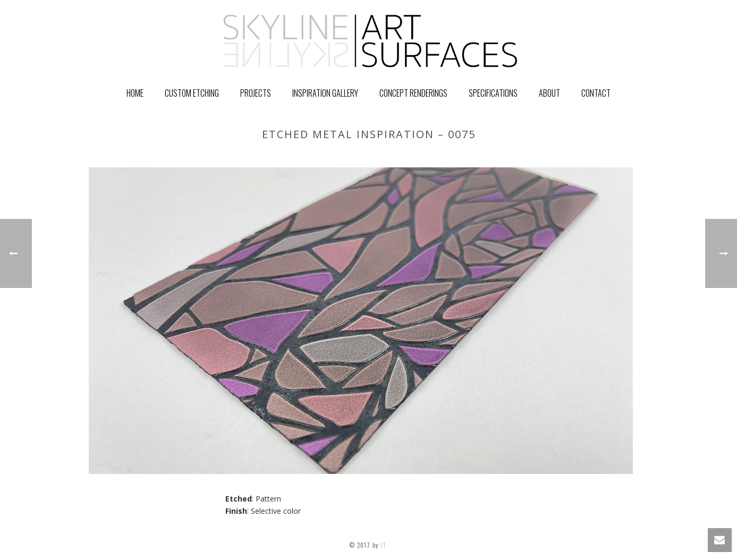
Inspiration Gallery (325, 93)
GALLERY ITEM (509, 157)
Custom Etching (192, 93)
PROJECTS (256, 93)
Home (135, 93)
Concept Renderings (413, 93)
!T (384, 545)
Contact (596, 93)
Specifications (493, 93)
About (549, 93)
